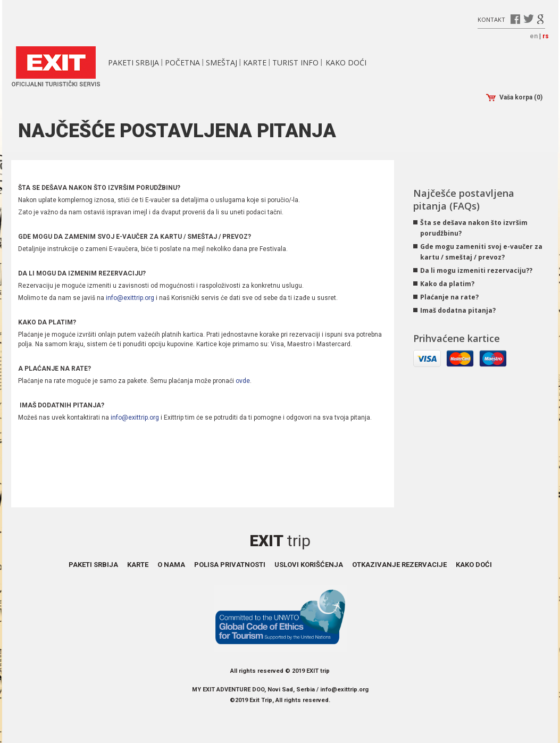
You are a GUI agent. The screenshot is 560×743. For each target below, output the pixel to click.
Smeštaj (222, 62)
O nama (171, 565)
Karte (255, 62)
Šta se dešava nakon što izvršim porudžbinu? (474, 228)
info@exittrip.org (130, 298)
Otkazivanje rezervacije (399, 565)
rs (546, 36)
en (534, 36)
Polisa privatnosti (230, 565)
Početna (182, 62)
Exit (280, 541)
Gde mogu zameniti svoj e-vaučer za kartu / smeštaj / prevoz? (481, 252)
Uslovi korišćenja (309, 565)
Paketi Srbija (133, 62)
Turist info (295, 62)
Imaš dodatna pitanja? (458, 310)
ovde (243, 381)
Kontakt (491, 19)
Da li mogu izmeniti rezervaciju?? (476, 270)
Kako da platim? (447, 284)
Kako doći (346, 62)
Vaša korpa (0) (514, 98)
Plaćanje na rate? (449, 297)
